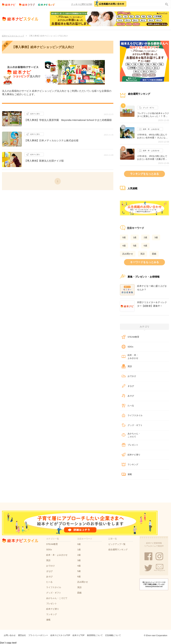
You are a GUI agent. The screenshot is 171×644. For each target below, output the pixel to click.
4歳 (124, 246)
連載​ (130, 474)
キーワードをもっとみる (144, 262)
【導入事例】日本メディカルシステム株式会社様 (51, 140)
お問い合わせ (10, 635)
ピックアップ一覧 (117, 544)
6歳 (145, 246)
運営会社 (22, 635)
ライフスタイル (135, 415)
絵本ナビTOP (78, 635)
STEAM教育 (133, 337)
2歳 (145, 237)
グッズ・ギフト (147, 108)
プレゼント (133, 445)
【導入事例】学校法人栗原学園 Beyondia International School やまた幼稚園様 (68, 120)
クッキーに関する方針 (82, 4)
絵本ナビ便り (33, 114)
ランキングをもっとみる (144, 174)
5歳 (135, 246)
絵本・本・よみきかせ (149, 129)
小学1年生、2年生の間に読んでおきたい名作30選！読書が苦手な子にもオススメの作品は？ (152, 158)
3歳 (156, 237)
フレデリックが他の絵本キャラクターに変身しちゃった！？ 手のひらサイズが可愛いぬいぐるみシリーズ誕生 (153, 115)
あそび (131, 396)
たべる (131, 406)
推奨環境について (95, 635)
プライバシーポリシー (38, 635)
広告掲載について (113, 635)
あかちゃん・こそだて (134, 435)
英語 (142, 254)
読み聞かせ (128, 254)
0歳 (124, 237)
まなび (131, 386)
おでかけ (132, 376)
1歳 (135, 237)
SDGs (130, 347)
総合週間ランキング (118, 550)
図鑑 (154, 254)
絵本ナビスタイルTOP (60, 635)
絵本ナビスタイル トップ (13, 36)
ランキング (133, 464)
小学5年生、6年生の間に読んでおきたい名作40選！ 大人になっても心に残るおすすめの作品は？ (153, 136)
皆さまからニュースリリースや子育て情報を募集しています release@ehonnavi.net (154, 584)
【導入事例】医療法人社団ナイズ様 (44, 161)
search (166, 4)
